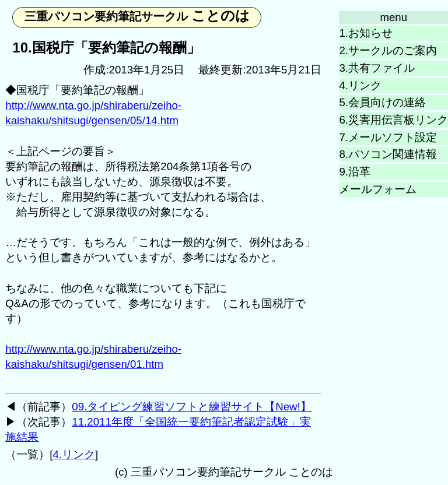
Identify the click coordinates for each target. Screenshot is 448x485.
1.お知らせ (366, 33)
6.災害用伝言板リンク (393, 120)
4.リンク (360, 85)
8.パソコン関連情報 (388, 154)
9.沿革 (355, 172)
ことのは (137, 15)
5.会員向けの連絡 (382, 102)
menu (393, 17)
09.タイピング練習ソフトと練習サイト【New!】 (191, 407)
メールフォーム (378, 189)
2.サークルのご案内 (388, 50)
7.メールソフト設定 (388, 137)
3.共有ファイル (377, 68)
